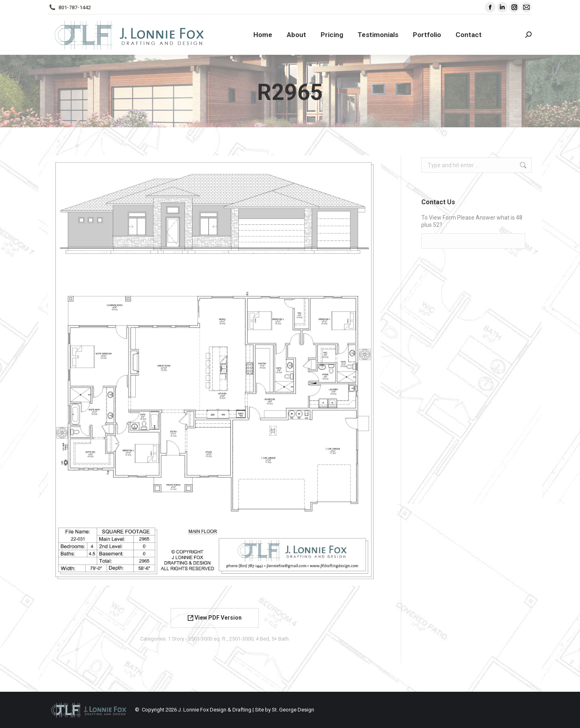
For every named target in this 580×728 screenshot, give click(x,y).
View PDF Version (215, 618)
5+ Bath (280, 639)
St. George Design (293, 710)
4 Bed (262, 639)
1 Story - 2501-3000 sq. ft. (197, 639)
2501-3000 (241, 639)
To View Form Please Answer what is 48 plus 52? (472, 221)
